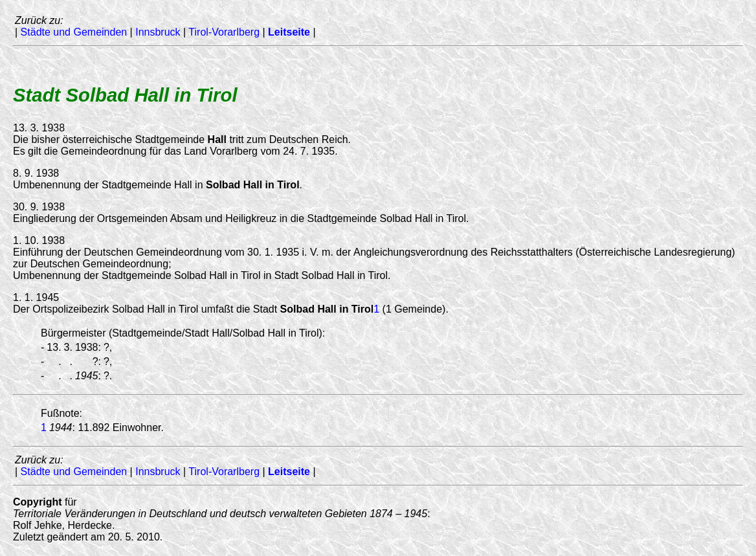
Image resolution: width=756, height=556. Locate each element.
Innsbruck (158, 32)
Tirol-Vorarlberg (224, 32)
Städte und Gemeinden (74, 32)
